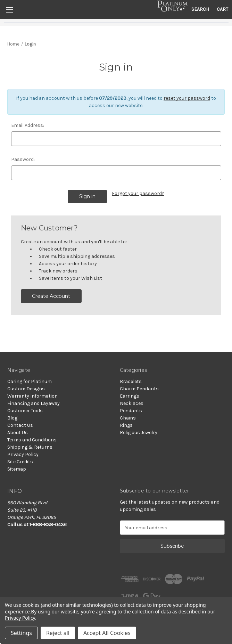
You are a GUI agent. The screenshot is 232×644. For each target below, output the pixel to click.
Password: (23, 159)
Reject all (58, 633)
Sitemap (17, 469)
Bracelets (131, 381)
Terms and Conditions (32, 440)
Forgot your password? (138, 193)
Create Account (51, 296)
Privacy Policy (23, 454)
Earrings (130, 396)
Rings (126, 425)
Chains (128, 418)
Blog (12, 418)
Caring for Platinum (30, 381)
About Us (18, 433)
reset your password (187, 98)
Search (200, 9)
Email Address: (28, 125)
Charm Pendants (139, 389)
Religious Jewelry (139, 433)
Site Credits (20, 462)
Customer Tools (25, 411)
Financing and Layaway (34, 403)
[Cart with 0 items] (222, 9)
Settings (21, 633)
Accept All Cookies (107, 633)
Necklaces (132, 403)
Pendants (131, 411)
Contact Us (20, 425)
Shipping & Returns (30, 447)
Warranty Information (32, 396)
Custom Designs (26, 389)
